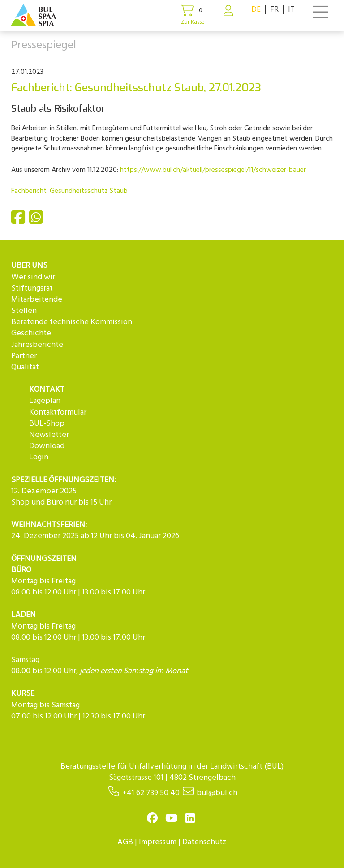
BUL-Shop (47, 424)
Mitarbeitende (37, 300)
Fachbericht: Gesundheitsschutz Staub (69, 191)
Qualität (25, 367)
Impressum (158, 842)
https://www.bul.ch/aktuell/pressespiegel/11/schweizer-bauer (213, 170)
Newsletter (49, 435)
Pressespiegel (44, 46)
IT (291, 10)
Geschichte (31, 333)
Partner (24, 356)
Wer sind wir (33, 277)
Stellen (24, 311)
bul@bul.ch (217, 793)
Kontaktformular (58, 413)
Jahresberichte (37, 345)
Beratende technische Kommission (72, 322)
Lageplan (45, 401)
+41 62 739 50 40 (151, 793)
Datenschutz (204, 842)
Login (39, 457)
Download (47, 446)
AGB (125, 842)
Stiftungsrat (32, 289)
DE (256, 10)
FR (274, 10)
